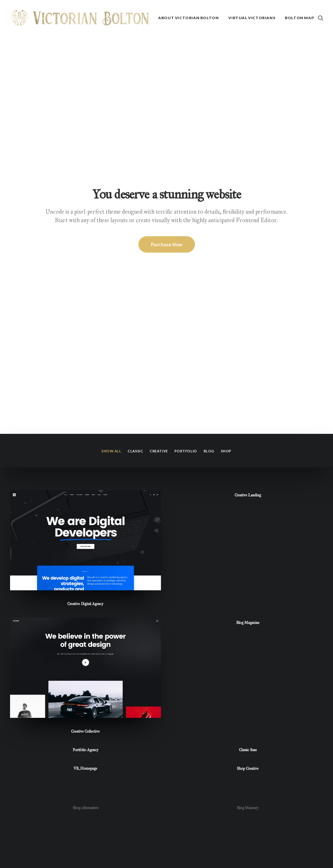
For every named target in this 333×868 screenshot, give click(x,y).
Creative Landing (248, 201)
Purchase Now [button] (167, 97)
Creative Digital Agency (85, 309)
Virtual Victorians (252, 18)
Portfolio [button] (186, 157)
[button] (321, 18)
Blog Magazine (248, 351)
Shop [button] (226, 157)
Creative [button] (159, 157)
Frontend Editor (256, 73)
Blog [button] (209, 157)
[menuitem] (188, 18)
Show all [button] (111, 157)
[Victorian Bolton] (80, 18)
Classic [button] (135, 157)
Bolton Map (299, 18)
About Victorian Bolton (188, 18)
